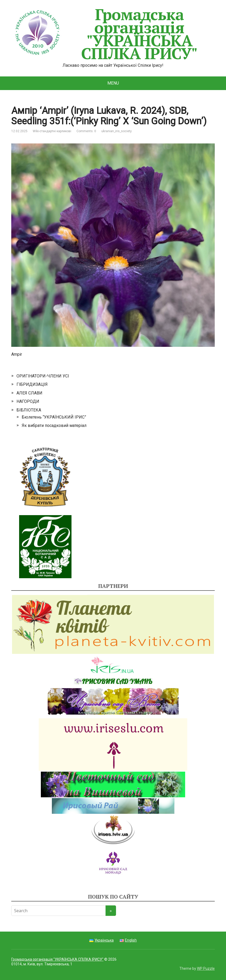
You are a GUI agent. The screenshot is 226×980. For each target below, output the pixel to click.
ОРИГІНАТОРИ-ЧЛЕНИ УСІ (43, 376)
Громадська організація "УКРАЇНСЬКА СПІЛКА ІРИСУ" (104, 34)
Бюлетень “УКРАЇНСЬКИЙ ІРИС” (54, 417)
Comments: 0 (86, 131)
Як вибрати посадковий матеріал (54, 425)
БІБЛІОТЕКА (29, 410)
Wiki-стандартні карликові (52, 131)
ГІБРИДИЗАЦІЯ (32, 384)
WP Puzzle (206, 968)
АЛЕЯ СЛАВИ (29, 393)
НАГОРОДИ (28, 401)
